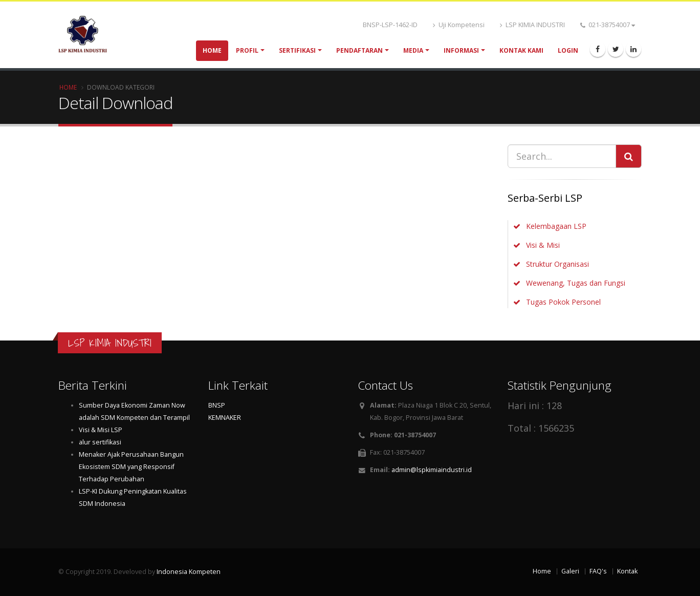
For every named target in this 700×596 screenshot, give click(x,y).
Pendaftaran (359, 50)
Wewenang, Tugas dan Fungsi (576, 283)
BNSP (217, 405)
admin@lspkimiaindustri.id (432, 470)
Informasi (461, 50)
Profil (247, 50)
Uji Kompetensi (459, 25)
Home (212, 50)
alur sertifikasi (100, 442)
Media (413, 50)
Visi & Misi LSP (101, 430)
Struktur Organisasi (557, 264)
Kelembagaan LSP (556, 226)
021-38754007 (608, 25)
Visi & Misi (543, 245)
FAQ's (598, 571)
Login (568, 50)
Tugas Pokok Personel (563, 302)
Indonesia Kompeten (189, 572)
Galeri (570, 571)
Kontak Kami (521, 50)
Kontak (627, 571)
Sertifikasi (297, 50)
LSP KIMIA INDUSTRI (532, 25)
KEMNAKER (225, 418)
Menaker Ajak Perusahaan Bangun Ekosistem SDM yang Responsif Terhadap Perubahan (131, 467)
